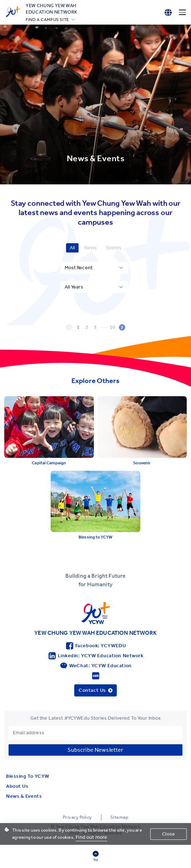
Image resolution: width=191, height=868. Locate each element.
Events (114, 248)
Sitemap (119, 817)
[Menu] (182, 12)
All (72, 248)
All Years (74, 287)
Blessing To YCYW (28, 776)
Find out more (91, 837)
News (91, 248)
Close (169, 834)
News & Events (24, 796)
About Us (17, 786)
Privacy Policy (77, 817)
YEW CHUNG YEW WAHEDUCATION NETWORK (52, 9)
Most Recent (79, 268)
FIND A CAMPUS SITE (47, 20)
